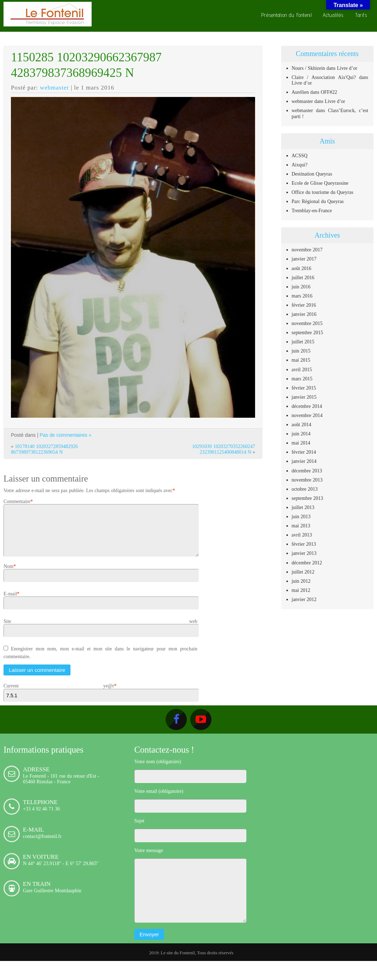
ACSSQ (300, 155)
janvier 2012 (304, 599)
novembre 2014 (307, 415)
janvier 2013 (304, 553)
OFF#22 (329, 92)
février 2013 (304, 544)
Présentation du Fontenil (287, 15)
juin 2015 (301, 351)
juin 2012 (301, 581)
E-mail (10, 602)
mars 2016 (302, 296)
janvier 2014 (304, 461)
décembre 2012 (307, 563)
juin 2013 (301, 516)
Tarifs (361, 15)
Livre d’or (347, 68)
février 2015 (304, 388)
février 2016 (304, 305)
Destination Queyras (312, 174)
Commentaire (17, 501)
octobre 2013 (305, 489)
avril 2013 (302, 535)
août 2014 (302, 424)
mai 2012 (301, 590)
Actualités (333, 15)
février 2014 (304, 452)
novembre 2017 (307, 250)
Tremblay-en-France (312, 210)
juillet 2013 (303, 507)
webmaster (54, 87)
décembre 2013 (307, 471)
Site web (100, 630)
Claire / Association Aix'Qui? (324, 77)
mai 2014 (301, 443)
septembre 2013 (308, 498)
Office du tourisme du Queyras (323, 192)
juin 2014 (301, 434)
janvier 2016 (304, 314)
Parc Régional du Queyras (318, 201)
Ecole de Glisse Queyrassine (320, 183)
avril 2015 (302, 369)
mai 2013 (301, 526)
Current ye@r (59, 694)
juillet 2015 (303, 342)
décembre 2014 (307, 406)
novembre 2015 (307, 323)
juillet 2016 (303, 277)
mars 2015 (302, 379)
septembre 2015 (308, 332)
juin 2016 (301, 287)
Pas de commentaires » (65, 435)
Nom (8, 575)
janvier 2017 (304, 259)
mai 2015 (301, 360)
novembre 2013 (307, 480)
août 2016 (302, 268)
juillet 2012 (303, 572)
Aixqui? (300, 165)
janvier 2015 (304, 397)
